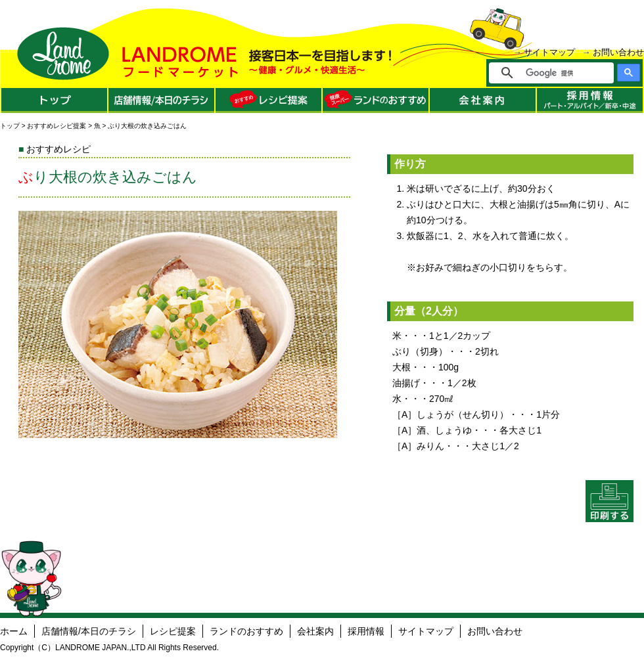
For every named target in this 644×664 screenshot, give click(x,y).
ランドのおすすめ (246, 631)
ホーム (14, 631)
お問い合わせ (618, 52)
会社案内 (315, 631)
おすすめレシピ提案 (57, 126)
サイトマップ (549, 52)
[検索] (560, 73)
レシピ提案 (173, 631)
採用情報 (366, 631)
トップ (10, 126)
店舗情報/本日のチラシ (89, 631)
